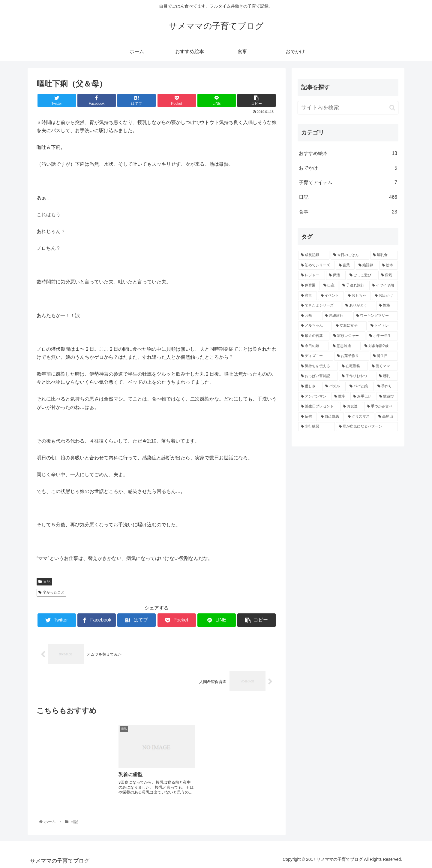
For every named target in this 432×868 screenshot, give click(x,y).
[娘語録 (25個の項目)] (367, 265)
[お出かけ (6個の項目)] (385, 296)
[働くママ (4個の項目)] (383, 366)
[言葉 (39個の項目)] (345, 265)
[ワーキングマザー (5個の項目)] (376, 316)
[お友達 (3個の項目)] (352, 407)
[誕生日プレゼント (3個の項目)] (319, 407)
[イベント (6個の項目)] (331, 296)
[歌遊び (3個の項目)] (387, 397)
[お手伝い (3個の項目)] (363, 397)
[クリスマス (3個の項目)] (360, 417)
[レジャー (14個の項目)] (312, 275)
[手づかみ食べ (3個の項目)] (381, 407)
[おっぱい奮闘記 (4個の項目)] (318, 376)
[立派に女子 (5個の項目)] (350, 326)
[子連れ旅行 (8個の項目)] (354, 286)
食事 (348, 212)
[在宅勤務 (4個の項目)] (353, 366)
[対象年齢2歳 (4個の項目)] (380, 346)
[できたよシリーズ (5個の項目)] (320, 306)
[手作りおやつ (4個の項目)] (357, 376)
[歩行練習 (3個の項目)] (316, 427)
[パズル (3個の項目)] (334, 386)
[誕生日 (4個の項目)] (384, 356)
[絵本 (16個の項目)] (388, 265)
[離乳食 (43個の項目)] (384, 255)
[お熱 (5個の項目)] (310, 316)
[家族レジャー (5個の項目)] (348, 336)
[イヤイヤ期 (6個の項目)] (384, 286)
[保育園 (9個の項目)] (309, 286)
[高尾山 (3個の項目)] (387, 417)
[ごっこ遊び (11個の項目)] (362, 275)
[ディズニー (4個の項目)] (316, 356)
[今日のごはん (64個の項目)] (350, 255)
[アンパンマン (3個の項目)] (314, 397)
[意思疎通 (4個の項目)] (345, 346)
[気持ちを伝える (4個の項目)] (318, 366)
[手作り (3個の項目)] (386, 386)
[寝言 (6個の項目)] (307, 296)
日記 (44, 582)
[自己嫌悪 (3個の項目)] (331, 417)
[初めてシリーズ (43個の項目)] (316, 265)
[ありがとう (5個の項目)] (359, 306)
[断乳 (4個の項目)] (387, 376)
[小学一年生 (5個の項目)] (382, 336)
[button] (392, 108)
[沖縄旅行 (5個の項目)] (337, 316)
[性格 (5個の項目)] (387, 306)
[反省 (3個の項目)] (307, 417)
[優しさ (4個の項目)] (310, 386)
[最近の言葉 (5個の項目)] (314, 336)
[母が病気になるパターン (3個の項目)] (367, 427)
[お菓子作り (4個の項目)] (352, 356)
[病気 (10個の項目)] (388, 275)
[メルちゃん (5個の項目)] (315, 326)
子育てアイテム (348, 183)
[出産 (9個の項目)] (330, 286)
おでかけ (348, 168)
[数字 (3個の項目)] (340, 397)
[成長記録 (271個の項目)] (314, 255)
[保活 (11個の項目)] (336, 275)
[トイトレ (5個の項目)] (383, 326)
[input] (348, 108)
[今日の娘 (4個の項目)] (313, 346)
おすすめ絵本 (348, 154)
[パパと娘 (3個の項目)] (360, 386)
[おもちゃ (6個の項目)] (358, 296)
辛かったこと (51, 592)
